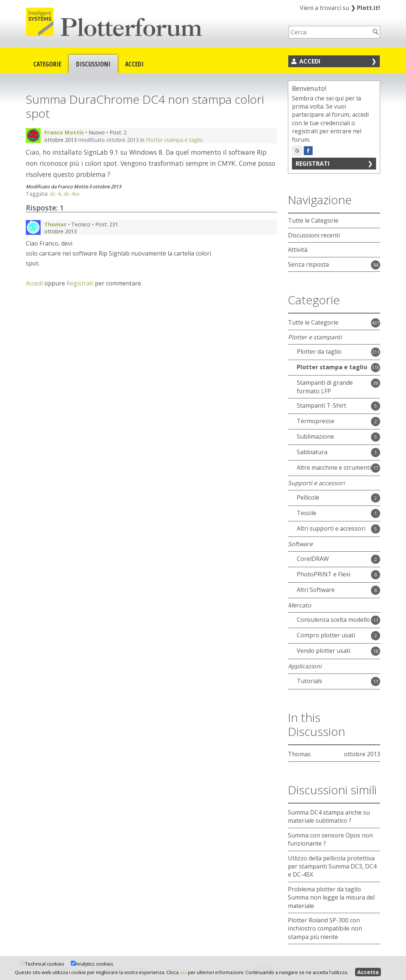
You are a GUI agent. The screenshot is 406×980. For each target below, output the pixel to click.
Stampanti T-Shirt (321, 405)
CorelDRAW (313, 559)
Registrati (80, 283)
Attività (298, 250)
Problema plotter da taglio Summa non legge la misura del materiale (331, 897)
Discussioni (93, 64)
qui (183, 972)
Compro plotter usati (326, 635)
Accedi (134, 64)
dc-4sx (72, 194)
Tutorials (309, 681)
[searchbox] (330, 32)
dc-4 (55, 194)
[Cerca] (376, 32)
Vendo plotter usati (324, 651)
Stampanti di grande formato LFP (325, 387)
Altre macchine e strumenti (334, 467)
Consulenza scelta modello (333, 620)
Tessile (307, 513)
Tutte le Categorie (313, 220)
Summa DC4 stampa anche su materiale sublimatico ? (329, 816)
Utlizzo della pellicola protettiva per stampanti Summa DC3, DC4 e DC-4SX (332, 866)
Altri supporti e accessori (331, 528)
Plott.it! (365, 8)
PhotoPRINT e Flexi (324, 574)
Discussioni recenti (314, 235)
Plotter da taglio (319, 352)
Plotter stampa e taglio (174, 140)
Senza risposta (308, 264)
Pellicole (308, 497)
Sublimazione (315, 436)
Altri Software (316, 590)
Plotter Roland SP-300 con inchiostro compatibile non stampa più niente (325, 928)
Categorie (47, 64)
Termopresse (316, 421)
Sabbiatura (312, 452)
